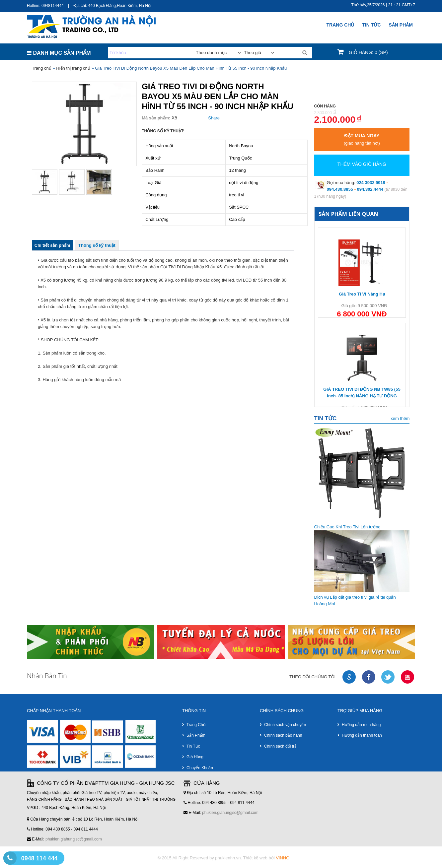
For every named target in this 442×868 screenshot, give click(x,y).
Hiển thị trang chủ (73, 68)
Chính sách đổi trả (280, 746)
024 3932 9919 (371, 183)
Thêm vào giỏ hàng (362, 164)
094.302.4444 (370, 189)
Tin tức (193, 746)
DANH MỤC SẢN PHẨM (59, 53)
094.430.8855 (340, 189)
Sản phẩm (196, 735)
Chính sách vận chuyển (285, 725)
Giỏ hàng (195, 757)
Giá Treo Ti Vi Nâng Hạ (362, 294)
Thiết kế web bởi (266, 858)
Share (214, 118)
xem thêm (400, 418)
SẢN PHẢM (401, 25)
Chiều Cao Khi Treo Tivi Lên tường (347, 527)
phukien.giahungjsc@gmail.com (74, 839)
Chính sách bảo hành (283, 735)
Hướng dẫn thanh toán (362, 735)
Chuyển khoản (200, 768)
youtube (408, 677)
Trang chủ (340, 25)
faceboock (369, 677)
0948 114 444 (39, 858)
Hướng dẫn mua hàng (361, 725)
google (349, 677)
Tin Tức (371, 25)
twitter (388, 677)
